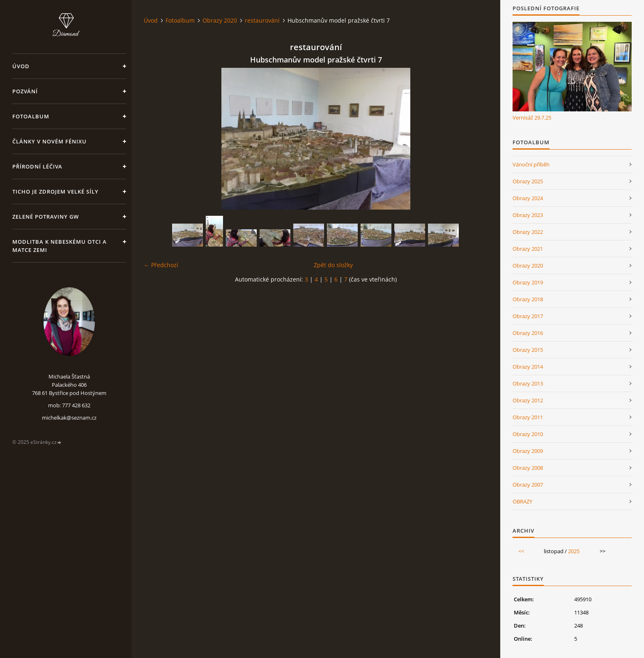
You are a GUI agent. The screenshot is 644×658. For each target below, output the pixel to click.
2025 (574, 551)
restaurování (262, 20)
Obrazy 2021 (528, 249)
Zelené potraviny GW (46, 217)
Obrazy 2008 (528, 468)
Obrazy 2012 (528, 400)
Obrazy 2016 (528, 333)
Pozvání (25, 91)
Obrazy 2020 (220, 20)
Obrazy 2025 (528, 181)
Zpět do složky (333, 265)
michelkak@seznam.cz (69, 418)
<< (521, 551)
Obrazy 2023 (528, 215)
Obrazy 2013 (528, 383)
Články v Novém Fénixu (49, 141)
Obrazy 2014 (528, 367)
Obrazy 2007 (528, 485)
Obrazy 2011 (528, 417)
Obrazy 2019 (528, 282)
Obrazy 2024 (528, 198)
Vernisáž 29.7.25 (532, 118)
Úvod (21, 66)
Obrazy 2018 (528, 299)
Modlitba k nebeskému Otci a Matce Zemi (60, 246)
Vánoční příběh (531, 164)
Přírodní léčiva (37, 166)
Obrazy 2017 (528, 316)
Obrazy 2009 (528, 451)
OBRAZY (522, 501)
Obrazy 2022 (528, 232)
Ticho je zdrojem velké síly (55, 192)
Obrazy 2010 (528, 434)
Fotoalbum (31, 116)
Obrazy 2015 (528, 350)
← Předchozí (161, 265)
